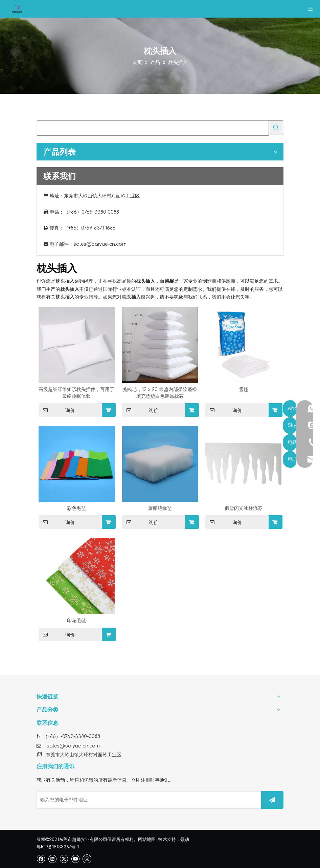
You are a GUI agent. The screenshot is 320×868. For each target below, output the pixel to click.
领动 (185, 840)
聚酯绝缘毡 (160, 508)
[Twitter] (64, 859)
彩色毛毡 (76, 508)
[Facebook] (41, 859)
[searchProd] (153, 128)
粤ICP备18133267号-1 (58, 847)
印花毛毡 (76, 621)
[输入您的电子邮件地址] (147, 800)
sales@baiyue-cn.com (100, 244)
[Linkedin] (52, 859)
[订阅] (272, 800)
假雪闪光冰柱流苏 (244, 508)
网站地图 (147, 840)
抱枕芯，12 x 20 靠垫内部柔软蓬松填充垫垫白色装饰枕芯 (160, 393)
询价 (57, 410)
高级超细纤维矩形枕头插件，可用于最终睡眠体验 (76, 393)
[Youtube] (75, 859)
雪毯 (244, 389)
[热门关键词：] (276, 127)
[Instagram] (87, 859)
